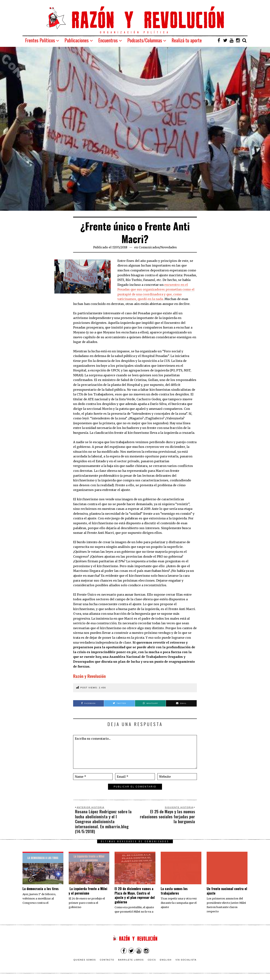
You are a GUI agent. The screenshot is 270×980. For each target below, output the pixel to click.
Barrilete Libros (131, 960)
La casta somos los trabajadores (174, 891)
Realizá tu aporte (187, 40)
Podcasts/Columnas (145, 40)
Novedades (169, 247)
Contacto (107, 960)
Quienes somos (85, 960)
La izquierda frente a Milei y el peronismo (88, 891)
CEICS (152, 960)
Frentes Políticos (40, 40)
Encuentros (108, 40)
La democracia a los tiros (40, 889)
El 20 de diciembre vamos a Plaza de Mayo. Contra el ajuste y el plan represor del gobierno (135, 895)
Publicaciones (77, 40)
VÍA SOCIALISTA (186, 960)
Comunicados (149, 247)
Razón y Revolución (89, 676)
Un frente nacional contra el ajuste (227, 891)
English (166, 960)
